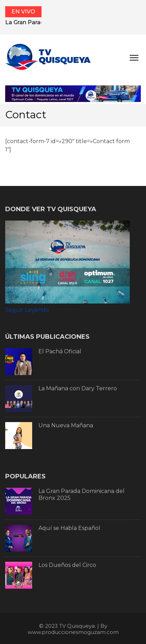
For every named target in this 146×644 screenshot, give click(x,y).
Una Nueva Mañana (66, 425)
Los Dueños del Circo (67, 565)
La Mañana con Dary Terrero (78, 388)
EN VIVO (23, 12)
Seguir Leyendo (27, 310)
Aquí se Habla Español (69, 528)
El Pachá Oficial (60, 351)
